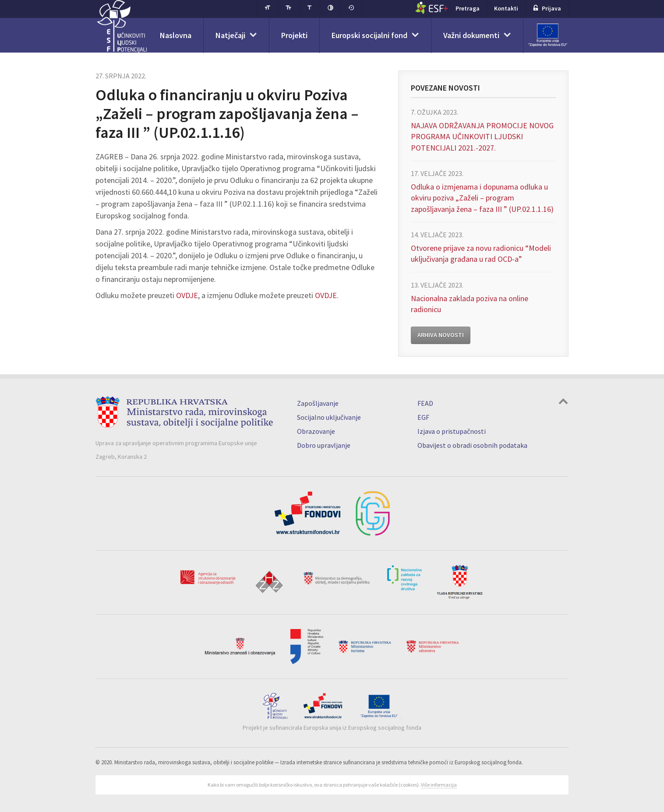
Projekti (294, 35)
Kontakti (506, 8)
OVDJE (187, 295)
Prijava (547, 8)
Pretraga (468, 8)
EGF (423, 417)
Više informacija (439, 785)
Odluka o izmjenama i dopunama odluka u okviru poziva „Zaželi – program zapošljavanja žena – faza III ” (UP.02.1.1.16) (482, 198)
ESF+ (432, 8)
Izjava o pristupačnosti (452, 431)
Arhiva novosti (441, 335)
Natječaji (230, 35)
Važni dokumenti (471, 35)
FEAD (425, 403)
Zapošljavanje (318, 403)
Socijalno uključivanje (329, 417)
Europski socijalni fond (369, 35)
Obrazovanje (316, 431)
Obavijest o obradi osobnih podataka (472, 445)
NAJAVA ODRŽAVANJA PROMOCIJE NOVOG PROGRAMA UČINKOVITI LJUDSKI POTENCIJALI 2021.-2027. (482, 136)
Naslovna (176, 35)
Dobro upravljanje (324, 445)
